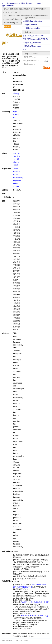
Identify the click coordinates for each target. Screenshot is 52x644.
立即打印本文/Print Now (32, 43)
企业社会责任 (17, 156)
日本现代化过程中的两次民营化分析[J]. (35, 602)
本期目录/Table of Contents (33, 21)
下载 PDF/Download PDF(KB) (35, 39)
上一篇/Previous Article (31, 28)
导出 (25, 50)
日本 (15, 153)
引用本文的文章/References (33, 36)
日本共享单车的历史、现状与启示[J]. (34, 616)
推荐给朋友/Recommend (32, 46)
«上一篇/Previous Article (11, 3)
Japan (16, 169)
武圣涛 (16, 94)
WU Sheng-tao (17, 115)
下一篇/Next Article (30, 25)
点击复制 (7, 27)
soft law (16, 186)
